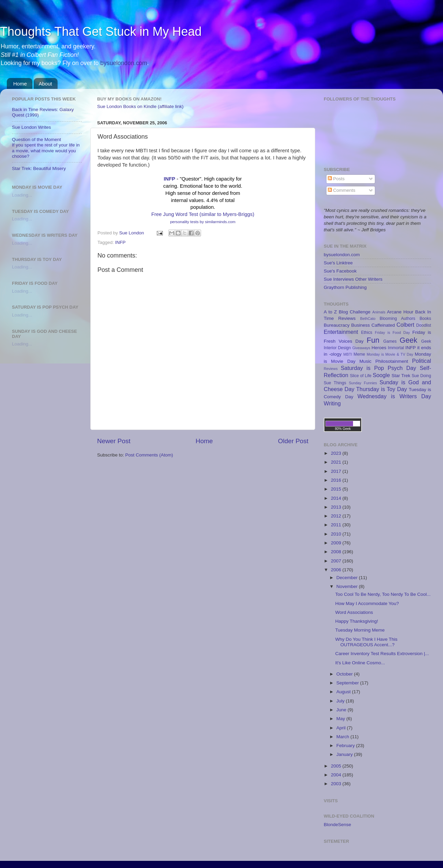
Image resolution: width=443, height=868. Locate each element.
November (348, 586)
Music (365, 361)
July (341, 701)
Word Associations (354, 612)
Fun (373, 340)
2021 (337, 462)
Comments (342, 190)
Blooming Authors (398, 319)
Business (361, 325)
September (348, 683)
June (342, 710)
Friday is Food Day (392, 332)
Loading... (22, 195)
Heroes (379, 348)
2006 (337, 570)
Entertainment (341, 332)
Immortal (396, 348)
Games (390, 341)
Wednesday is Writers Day (394, 396)
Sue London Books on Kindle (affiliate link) (140, 106)
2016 (337, 480)
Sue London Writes (32, 127)
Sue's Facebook (340, 271)
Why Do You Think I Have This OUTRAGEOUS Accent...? (366, 642)
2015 (337, 489)
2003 (337, 784)
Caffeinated (383, 325)
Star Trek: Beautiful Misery (39, 168)
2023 (337, 453)
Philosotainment (392, 361)
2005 (337, 766)
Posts (336, 179)
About (45, 84)
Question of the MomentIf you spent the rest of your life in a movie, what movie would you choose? (46, 148)
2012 (337, 516)
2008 (337, 552)
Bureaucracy (337, 325)
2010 (337, 534)
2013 (337, 507)
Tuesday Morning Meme (360, 630)
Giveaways (361, 348)
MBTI (348, 354)
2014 (337, 498)
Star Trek (401, 376)
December (348, 578)
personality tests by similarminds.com (203, 222)
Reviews (331, 369)
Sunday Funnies (363, 383)
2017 (337, 471)
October (345, 674)
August (344, 692)
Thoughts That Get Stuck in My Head (101, 32)
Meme (360, 354)
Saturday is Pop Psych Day (378, 368)
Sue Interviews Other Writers (353, 279)
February (346, 746)
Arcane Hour (400, 312)
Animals (379, 312)
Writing (332, 403)
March (343, 737)
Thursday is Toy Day (381, 389)
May (341, 719)
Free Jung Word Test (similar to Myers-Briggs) (203, 214)
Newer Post (114, 441)
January (345, 754)
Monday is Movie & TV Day (390, 354)
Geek (409, 340)
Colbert (406, 325)
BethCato (368, 319)
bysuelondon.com (124, 63)
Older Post (293, 441)
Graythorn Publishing (345, 287)
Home (20, 84)
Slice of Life (361, 376)
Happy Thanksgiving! (357, 621)
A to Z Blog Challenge (347, 312)
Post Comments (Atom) (149, 455)
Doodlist (424, 325)
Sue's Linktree (338, 263)
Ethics (366, 332)
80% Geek (343, 429)
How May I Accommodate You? (367, 603)
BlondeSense (337, 825)
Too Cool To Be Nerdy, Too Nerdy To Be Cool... (383, 594)
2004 (337, 775)
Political (422, 361)
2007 (337, 561)
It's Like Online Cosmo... (360, 663)
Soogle (381, 375)
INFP (169, 179)
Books (425, 319)
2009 (337, 543)
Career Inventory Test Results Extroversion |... (382, 654)
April (342, 728)
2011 (337, 525)
